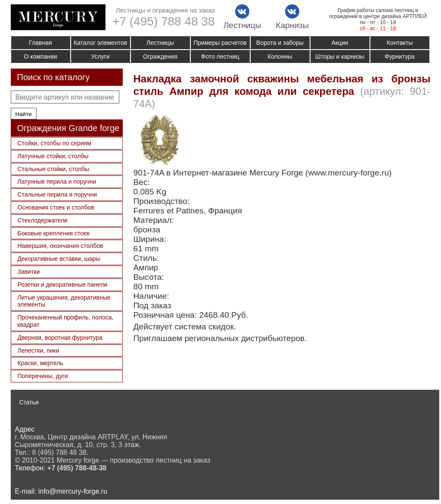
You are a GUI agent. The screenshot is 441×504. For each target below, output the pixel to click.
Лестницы (160, 43)
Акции (340, 43)
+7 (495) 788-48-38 (77, 468)
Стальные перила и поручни (57, 194)
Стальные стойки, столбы (54, 169)
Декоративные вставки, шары (59, 259)
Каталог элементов (100, 43)
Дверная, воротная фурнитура (60, 338)
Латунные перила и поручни (57, 182)
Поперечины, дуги (43, 376)
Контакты (400, 43)
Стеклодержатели (43, 220)
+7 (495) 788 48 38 (163, 21)
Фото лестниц (220, 56)
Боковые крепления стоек (54, 233)
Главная (40, 43)
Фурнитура (400, 56)
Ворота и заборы (280, 43)
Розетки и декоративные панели (63, 285)
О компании (40, 56)
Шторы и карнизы (340, 56)
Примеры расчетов (220, 43)
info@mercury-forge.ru (73, 491)
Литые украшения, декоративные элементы (64, 301)
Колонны (280, 56)
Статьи (29, 402)
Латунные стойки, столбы (53, 156)
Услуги (100, 56)
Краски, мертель (40, 363)
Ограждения (160, 56)
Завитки (29, 272)
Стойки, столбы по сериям (54, 143)
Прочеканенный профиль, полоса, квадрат (66, 321)
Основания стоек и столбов (56, 207)
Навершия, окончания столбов (61, 246)
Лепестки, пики (39, 351)
